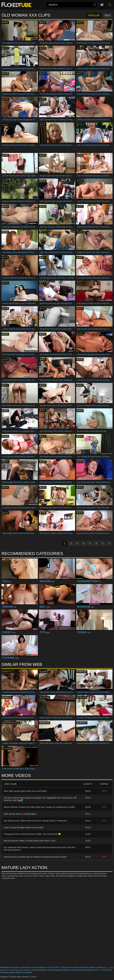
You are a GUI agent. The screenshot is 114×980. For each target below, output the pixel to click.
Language (102, 5)
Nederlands (5, 967)
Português (4, 972)
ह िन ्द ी (99, 970)
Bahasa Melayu (16, 972)
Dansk (77, 967)
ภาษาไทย (49, 967)
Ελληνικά (84, 967)
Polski (16, 970)
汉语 (21, 970)
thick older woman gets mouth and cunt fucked (25, 791)
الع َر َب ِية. (109, 967)
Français (82, 970)
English (90, 970)
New (107, 15)
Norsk (41, 967)
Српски (35, 967)
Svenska (108, 970)
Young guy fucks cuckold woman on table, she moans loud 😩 (32, 834)
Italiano (27, 970)
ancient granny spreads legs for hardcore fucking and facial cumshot (35, 857)
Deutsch (100, 967)
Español (43, 970)
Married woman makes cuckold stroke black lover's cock (30, 841)
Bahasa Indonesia (70, 970)
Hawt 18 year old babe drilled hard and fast (24, 827)
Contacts (33, 977)
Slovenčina (26, 967)
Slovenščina (15, 967)
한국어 (57, 967)
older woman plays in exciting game (20, 814)
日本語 (64, 967)
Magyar (59, 970)
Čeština (93, 967)
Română (51, 970)
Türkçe (3, 970)
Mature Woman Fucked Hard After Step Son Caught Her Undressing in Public (39, 807)
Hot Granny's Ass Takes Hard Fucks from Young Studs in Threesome (35, 821)
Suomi (70, 967)
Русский (35, 970)
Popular (94, 15)
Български (28, 972)
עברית (9, 970)
